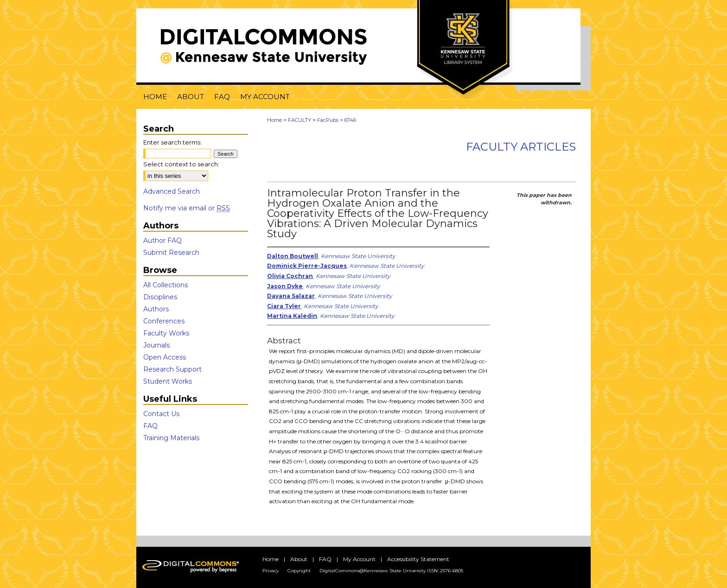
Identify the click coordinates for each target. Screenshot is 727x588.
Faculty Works (166, 333)
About (299, 559)
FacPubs (328, 120)
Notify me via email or (187, 208)
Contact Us (161, 414)
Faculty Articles (521, 147)
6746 (350, 120)
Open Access (165, 357)
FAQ (150, 426)
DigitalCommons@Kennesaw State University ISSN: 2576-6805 (391, 571)
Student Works (168, 381)
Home (274, 120)
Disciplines (160, 297)
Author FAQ (163, 240)
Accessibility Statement (418, 559)
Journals (156, 345)
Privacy (271, 571)
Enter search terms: (172, 142)
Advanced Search (172, 191)
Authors (156, 309)
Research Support (172, 369)
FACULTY (300, 120)
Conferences (164, 321)
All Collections (166, 285)
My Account (359, 559)
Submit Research (171, 253)
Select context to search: (181, 164)
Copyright (299, 571)
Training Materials (171, 438)
